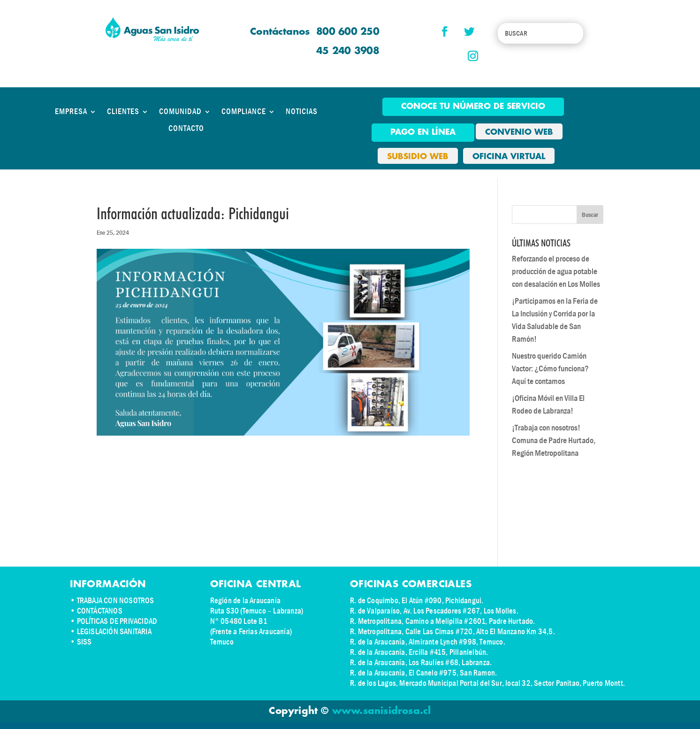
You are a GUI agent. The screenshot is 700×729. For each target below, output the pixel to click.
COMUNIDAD (180, 112)
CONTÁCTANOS (100, 611)
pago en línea (423, 132)
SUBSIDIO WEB (418, 157)
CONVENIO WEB (519, 132)
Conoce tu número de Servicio (473, 107)
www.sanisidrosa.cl (382, 711)
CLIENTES (123, 112)
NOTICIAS (302, 112)
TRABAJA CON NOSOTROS (116, 601)
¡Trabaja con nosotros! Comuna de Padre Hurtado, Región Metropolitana (554, 441)
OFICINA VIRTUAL (509, 157)
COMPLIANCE (244, 112)
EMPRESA (71, 112)
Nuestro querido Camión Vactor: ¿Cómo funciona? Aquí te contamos (550, 369)
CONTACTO (186, 129)
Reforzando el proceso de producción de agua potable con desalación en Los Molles (556, 272)
